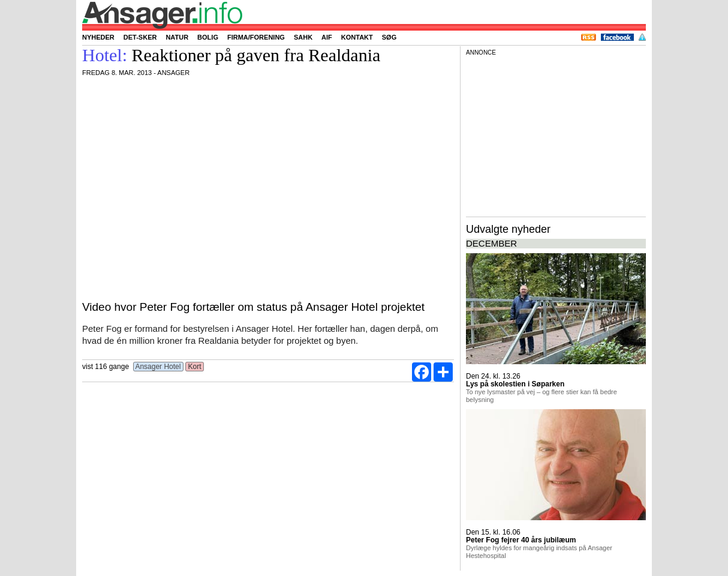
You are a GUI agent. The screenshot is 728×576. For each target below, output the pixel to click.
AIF (327, 37)
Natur (177, 37)
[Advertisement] (556, 134)
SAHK (303, 37)
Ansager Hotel (158, 367)
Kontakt (357, 37)
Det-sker (140, 37)
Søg (389, 37)
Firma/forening (256, 37)
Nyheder (98, 37)
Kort (195, 367)
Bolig (208, 37)
